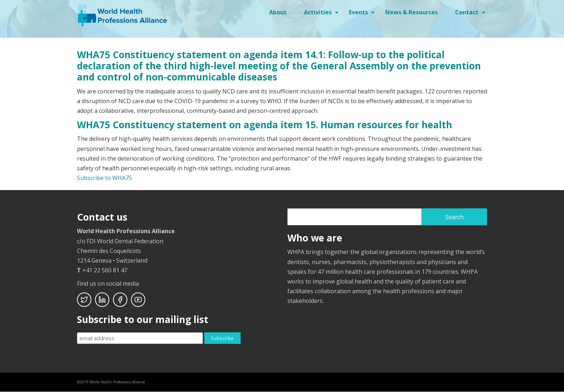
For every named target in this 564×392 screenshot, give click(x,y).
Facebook (120, 300)
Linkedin (102, 300)
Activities (322, 15)
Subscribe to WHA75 (104, 178)
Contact (471, 15)
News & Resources (411, 12)
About (278, 12)
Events (363, 15)
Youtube (138, 300)
